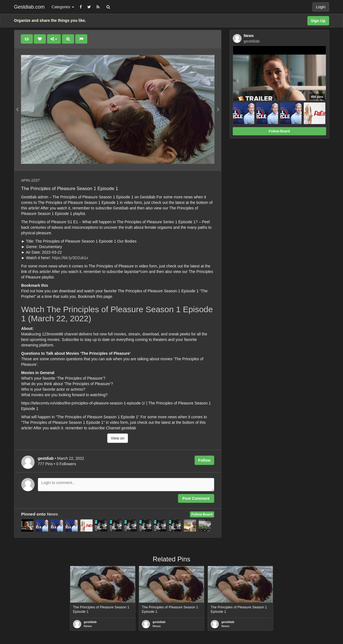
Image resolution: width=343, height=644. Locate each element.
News (53, 514)
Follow (204, 460)
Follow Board (202, 514)
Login (321, 7)
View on (118, 438)
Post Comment (196, 498)
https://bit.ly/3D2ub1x (70, 258)
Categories (63, 7)
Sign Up (318, 21)
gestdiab (90, 622)
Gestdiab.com (29, 7)
